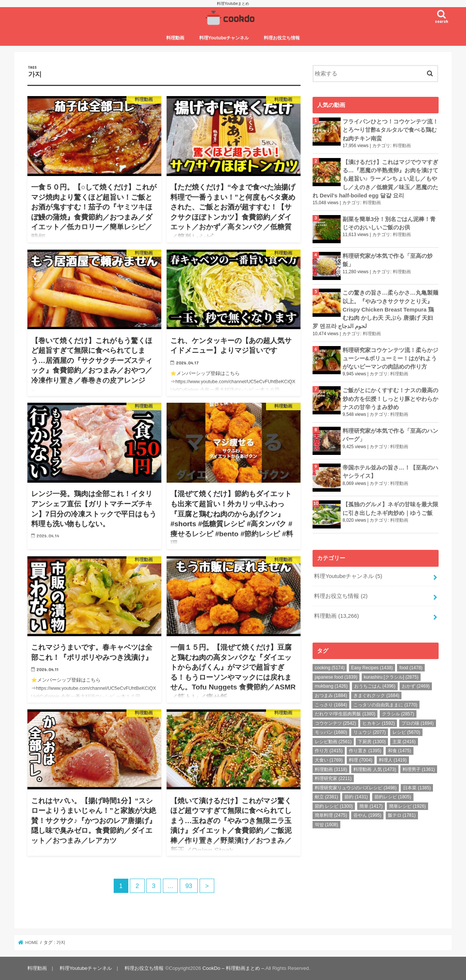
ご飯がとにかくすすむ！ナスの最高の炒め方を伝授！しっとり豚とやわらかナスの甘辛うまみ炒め (390, 399)
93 (189, 886)
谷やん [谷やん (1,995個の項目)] (367, 815)
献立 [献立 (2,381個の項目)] (326, 797)
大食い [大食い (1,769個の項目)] (329, 760)
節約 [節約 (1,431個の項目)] (356, 797)
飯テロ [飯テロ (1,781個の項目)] (402, 815)
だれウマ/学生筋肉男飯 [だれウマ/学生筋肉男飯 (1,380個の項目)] (345, 714)
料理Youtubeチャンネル (224, 38)
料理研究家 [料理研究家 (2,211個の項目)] (333, 778)
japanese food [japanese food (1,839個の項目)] (336, 677)
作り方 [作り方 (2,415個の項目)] (329, 751)
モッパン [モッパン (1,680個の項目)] (331, 732)
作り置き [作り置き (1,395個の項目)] (365, 751)
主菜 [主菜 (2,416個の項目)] (404, 742)
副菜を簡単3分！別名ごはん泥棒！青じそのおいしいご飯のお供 (389, 223)
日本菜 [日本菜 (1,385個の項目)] (417, 788)
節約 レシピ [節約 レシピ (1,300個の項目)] (334, 806)
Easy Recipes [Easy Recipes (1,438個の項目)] (372, 668)
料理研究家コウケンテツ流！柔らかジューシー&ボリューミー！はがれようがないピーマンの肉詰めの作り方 (390, 358)
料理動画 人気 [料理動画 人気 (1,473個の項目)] (375, 769)
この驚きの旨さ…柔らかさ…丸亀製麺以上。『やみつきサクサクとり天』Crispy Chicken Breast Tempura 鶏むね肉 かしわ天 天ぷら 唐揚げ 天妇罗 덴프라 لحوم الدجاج (375, 309)
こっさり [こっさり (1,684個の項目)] (331, 705)
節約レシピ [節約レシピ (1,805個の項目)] (393, 797)
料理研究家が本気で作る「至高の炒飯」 (388, 260)
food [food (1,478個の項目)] (411, 668)
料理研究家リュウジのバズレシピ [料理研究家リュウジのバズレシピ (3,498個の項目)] (356, 788)
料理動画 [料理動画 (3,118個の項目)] (331, 769)
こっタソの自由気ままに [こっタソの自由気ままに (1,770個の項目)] (385, 705)
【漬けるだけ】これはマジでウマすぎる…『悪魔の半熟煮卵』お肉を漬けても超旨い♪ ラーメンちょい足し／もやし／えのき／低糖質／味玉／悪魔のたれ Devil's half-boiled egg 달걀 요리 (375, 179)
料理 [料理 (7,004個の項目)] (361, 760)
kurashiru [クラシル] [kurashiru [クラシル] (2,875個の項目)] (391, 677)
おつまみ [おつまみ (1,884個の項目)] (331, 695)
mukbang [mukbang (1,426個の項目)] (331, 686)
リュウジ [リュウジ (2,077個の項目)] (370, 732)
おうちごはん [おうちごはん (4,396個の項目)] (375, 686)
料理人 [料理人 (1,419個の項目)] (393, 760)
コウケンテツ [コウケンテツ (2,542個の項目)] (335, 723)
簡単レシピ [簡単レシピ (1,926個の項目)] (407, 806)
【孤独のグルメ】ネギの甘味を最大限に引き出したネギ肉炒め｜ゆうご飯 (390, 509)
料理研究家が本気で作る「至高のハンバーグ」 (390, 435)
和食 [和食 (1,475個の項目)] (400, 751)
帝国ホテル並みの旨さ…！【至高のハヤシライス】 (390, 472)
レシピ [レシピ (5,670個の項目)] (406, 732)
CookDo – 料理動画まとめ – (233, 968)
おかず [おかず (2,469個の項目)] (416, 686)
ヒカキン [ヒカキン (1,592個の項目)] (379, 723)
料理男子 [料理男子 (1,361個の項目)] (419, 769)
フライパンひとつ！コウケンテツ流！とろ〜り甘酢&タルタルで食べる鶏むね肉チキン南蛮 (390, 130)
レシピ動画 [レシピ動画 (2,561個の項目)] (333, 742)
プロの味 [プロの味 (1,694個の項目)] (418, 723)
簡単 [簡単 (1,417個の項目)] (371, 806)
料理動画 (175, 38)
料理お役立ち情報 (282, 38)
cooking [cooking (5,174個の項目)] (330, 668)
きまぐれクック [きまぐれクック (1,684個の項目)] (376, 695)
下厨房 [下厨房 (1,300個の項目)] (372, 742)
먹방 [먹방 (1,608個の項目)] (326, 825)
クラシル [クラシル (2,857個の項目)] (398, 714)
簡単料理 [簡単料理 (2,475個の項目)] (331, 815)
